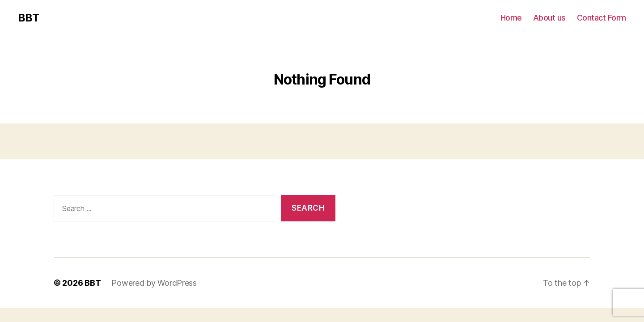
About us (549, 18)
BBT (28, 18)
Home (511, 18)
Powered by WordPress (154, 283)
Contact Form (602, 18)
